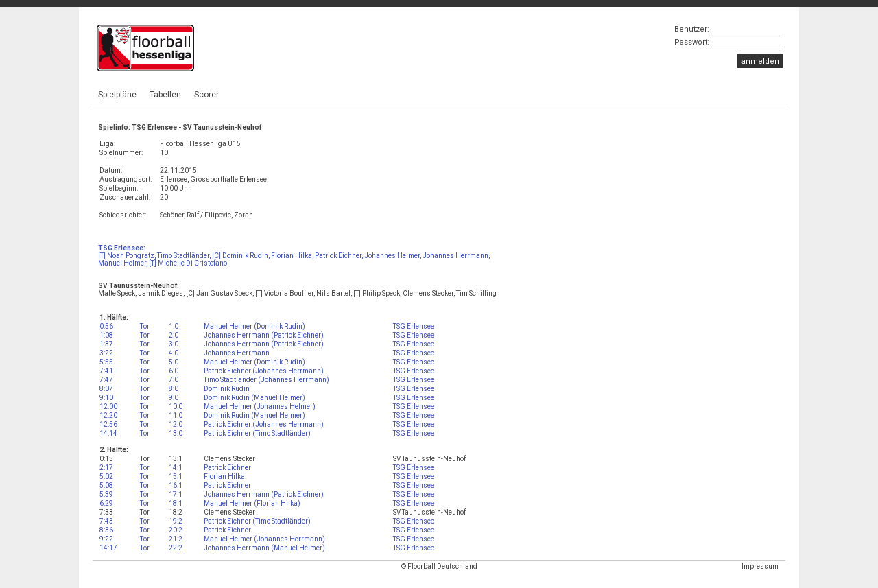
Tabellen (165, 95)
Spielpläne (117, 95)
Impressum (760, 566)
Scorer (206, 95)
